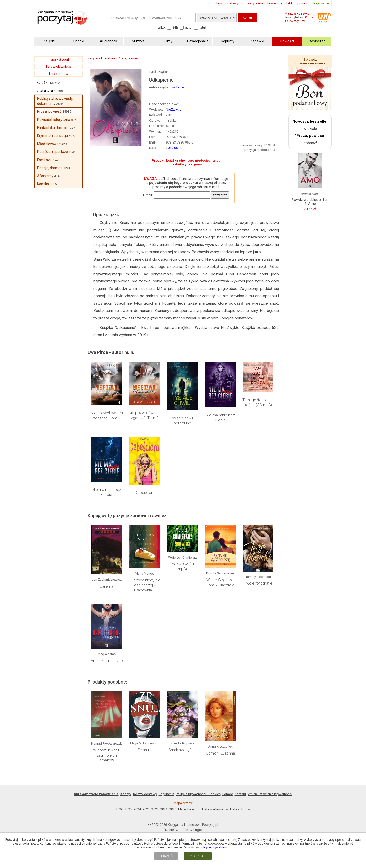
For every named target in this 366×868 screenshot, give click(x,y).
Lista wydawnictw (215, 809)
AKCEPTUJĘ (198, 856)
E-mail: (148, 195)
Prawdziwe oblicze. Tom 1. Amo (310, 202)
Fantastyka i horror (52, 128)
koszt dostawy (227, 3)
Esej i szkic (46, 160)
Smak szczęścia (182, 750)
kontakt (286, 3)
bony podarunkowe (261, 3)
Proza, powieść (49, 111)
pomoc (303, 3)
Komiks (43, 184)
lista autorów (59, 74)
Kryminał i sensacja (52, 136)
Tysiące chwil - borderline (182, 421)
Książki (42, 83)
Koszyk (126, 794)
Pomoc (228, 794)
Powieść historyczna (54, 120)
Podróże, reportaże (52, 152)
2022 (155, 809)
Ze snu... (145, 750)
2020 (173, 809)
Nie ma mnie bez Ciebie (220, 418)
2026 (119, 809)
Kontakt (240, 794)
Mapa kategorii (189, 809)
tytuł (203, 27)
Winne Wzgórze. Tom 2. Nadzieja (220, 582)
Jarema (107, 586)
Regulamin (166, 794)
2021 (164, 809)
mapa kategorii (59, 59)
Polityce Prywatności (215, 847)
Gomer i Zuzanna (220, 753)
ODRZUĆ (166, 856)
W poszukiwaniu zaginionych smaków (107, 755)
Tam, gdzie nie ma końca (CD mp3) (258, 402)
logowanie (321, 3)
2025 (128, 809)
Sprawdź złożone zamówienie (310, 61)
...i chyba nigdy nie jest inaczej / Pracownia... (145, 585)
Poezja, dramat (49, 168)
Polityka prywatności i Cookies (198, 794)
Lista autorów (240, 809)
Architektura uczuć (107, 661)
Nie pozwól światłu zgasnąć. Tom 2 (145, 415)
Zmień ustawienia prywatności (270, 794)
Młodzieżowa (48, 144)
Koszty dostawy (145, 794)
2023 (146, 809)
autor (189, 27)
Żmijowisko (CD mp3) (182, 567)
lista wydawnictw (59, 67)
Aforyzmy (45, 176)
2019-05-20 (174, 148)
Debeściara (145, 493)
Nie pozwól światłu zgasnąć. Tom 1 (107, 416)
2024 (137, 809)
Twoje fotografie (258, 583)
